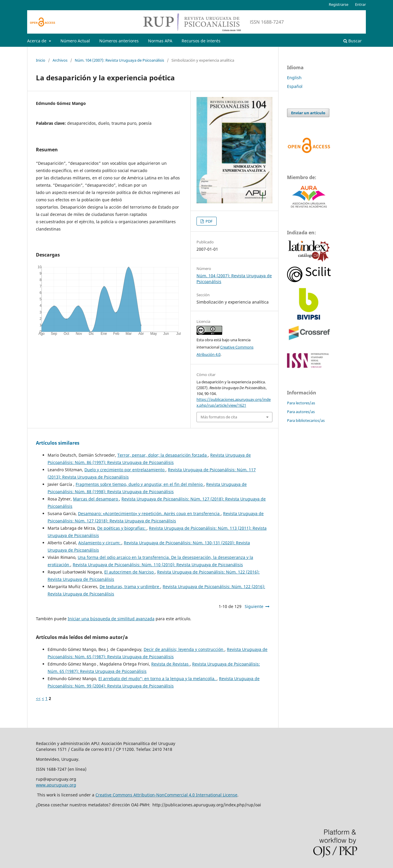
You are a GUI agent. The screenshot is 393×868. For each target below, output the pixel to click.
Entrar (360, 4)
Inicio (41, 60)
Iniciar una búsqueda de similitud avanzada (111, 619)
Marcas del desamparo (96, 499)
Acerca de (37, 41)
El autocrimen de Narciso (129, 572)
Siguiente (254, 606)
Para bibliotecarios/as (306, 420)
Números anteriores (119, 41)
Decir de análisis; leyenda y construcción (184, 649)
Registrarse (339, 4)
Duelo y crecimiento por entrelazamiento (125, 470)
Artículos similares (58, 443)
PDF (209, 221)
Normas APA (160, 41)
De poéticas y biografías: (122, 528)
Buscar (353, 41)
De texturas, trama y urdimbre (130, 587)
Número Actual (75, 41)
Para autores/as (301, 412)
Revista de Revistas (171, 664)
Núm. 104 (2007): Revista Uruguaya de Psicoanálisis (119, 60)
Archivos (60, 60)
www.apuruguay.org (56, 785)
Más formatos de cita (219, 417)
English (294, 78)
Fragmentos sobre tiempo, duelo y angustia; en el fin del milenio (140, 484)
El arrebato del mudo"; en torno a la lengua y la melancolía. (158, 679)
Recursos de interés (201, 41)
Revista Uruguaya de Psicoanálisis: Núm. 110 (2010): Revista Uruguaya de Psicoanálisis (158, 565)
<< (38, 698)
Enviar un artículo (308, 113)
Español (295, 86)
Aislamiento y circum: (100, 543)
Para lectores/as (301, 403)
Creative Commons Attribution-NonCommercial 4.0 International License (166, 795)
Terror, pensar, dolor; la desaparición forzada (163, 455)
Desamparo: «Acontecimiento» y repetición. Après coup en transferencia (149, 513)
